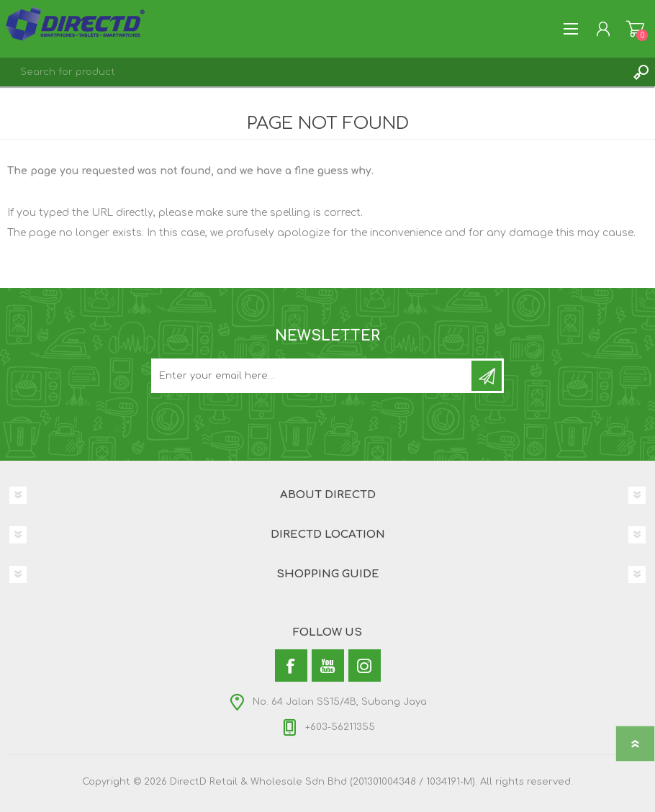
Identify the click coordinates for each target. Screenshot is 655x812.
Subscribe (487, 376)
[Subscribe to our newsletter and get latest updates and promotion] (312, 376)
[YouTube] (328, 666)
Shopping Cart (635, 29)
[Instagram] (365, 666)
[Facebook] (291, 666)
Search (641, 72)
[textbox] (313, 72)
